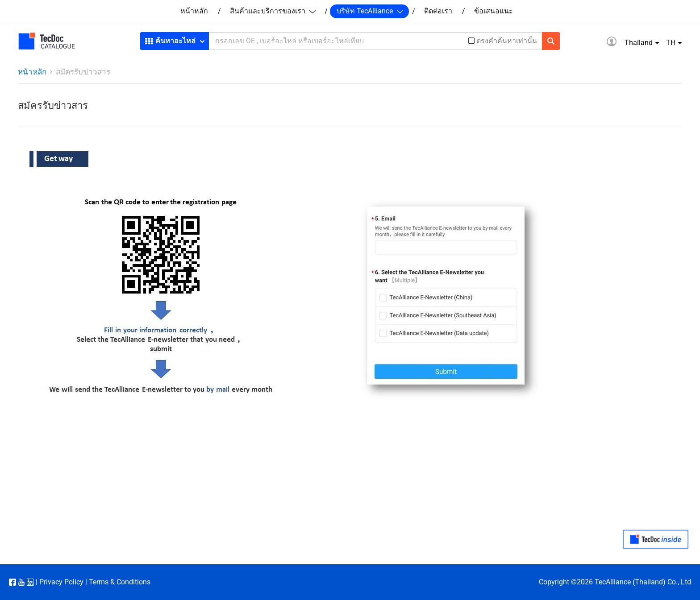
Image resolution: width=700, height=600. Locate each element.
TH (671, 43)
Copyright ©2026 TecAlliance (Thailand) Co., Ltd (615, 582)
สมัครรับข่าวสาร (83, 72)
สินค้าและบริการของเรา (272, 11)
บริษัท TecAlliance (369, 11)
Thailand (639, 43)
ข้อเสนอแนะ (494, 11)
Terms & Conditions (120, 582)
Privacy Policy (61, 582)
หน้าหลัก (194, 11)
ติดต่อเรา (438, 11)
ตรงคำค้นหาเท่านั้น (507, 41)
